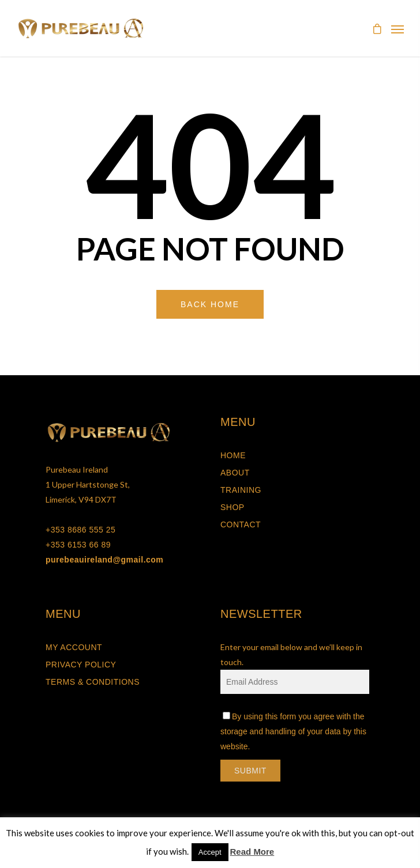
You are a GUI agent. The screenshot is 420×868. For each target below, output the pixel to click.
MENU (238, 422)
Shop (232, 507)
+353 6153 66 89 (78, 545)
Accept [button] (210, 852)
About (235, 473)
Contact (241, 524)
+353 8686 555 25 (80, 530)
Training (241, 490)
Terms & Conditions (93, 682)
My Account (74, 647)
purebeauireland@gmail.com (104, 560)
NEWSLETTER (261, 614)
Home (233, 455)
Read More (252, 852)
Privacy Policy (81, 665)
